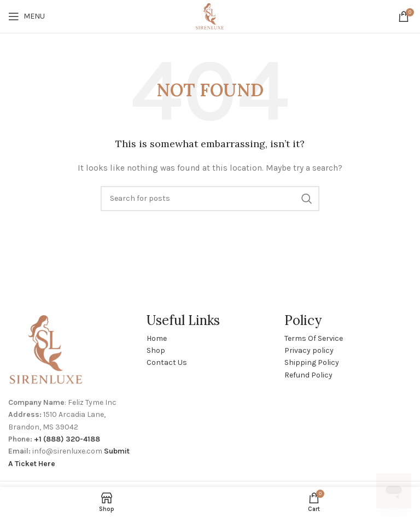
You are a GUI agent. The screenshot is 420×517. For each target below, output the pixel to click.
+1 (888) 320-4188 (67, 439)
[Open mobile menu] (27, 16)
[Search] (210, 199)
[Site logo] (210, 16)
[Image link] (46, 349)
